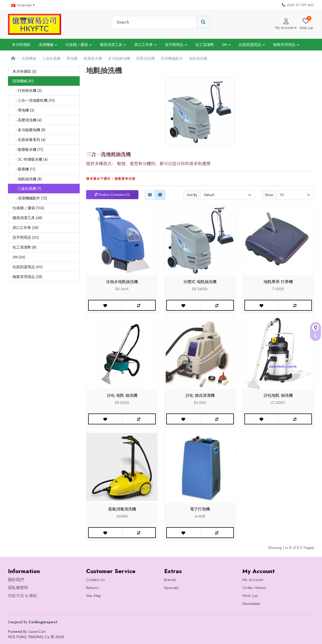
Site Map (94, 596)
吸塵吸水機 (93, 58)
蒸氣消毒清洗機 (122, 509)
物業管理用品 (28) (27, 277)
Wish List (250, 596)
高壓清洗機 (145, 58)
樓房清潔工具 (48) (27, 218)
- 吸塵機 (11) (24, 169)
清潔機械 (48, 45)
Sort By (192, 195)
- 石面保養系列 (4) (29, 140)
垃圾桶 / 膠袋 (79, 45)
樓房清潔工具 (113, 45)
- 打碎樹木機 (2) (27, 91)
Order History (254, 588)
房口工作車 (145, 45)
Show (269, 195)
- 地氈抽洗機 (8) (27, 179)
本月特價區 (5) (24, 71)
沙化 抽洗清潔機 (200, 395)
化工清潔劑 (205, 45)
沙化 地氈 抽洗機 (122, 395)
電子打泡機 (200, 509)
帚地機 (72, 58)
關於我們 (16, 580)
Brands (170, 580)
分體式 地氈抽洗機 (200, 282)
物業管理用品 (286, 45)
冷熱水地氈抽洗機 (122, 282)
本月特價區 (21, 45)
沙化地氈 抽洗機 (278, 395)
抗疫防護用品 (252, 45)
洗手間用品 (176, 45)
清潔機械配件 (172, 58)
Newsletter (251, 604)
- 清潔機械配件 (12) (30, 198)
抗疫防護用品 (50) (27, 267)
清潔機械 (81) (23, 81)
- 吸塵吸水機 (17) (28, 150)
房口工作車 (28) (26, 228)
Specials (171, 588)
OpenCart (37, 632)
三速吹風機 (51, 58)
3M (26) (19, 257)
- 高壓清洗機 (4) (27, 120)
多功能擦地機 (119, 58)
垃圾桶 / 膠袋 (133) (28, 208)
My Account (253, 580)
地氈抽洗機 (198, 58)
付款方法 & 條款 (23, 596)
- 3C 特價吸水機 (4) (30, 159)
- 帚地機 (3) (23, 110)
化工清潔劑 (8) (24, 247)
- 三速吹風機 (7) (27, 189)
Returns (92, 588)
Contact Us (96, 580)
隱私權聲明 (18, 588)
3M (226, 45)
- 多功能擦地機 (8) (29, 130)
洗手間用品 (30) (26, 237)
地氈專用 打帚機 (278, 282)
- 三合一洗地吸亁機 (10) (34, 100)
